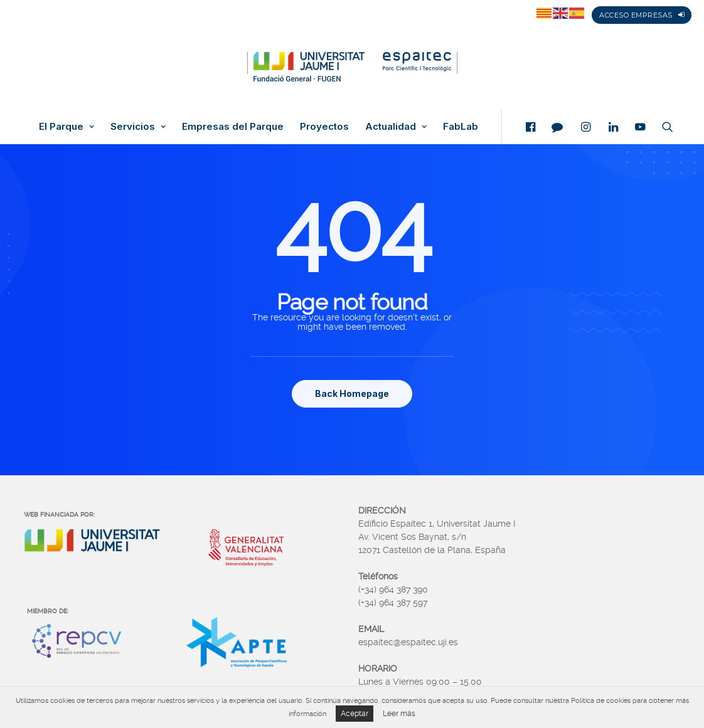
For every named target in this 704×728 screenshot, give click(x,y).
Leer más (399, 714)
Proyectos (324, 127)
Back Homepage (352, 393)
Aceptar (355, 714)
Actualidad (396, 127)
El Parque (67, 127)
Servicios (138, 127)
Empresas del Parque (233, 127)
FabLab (461, 127)
